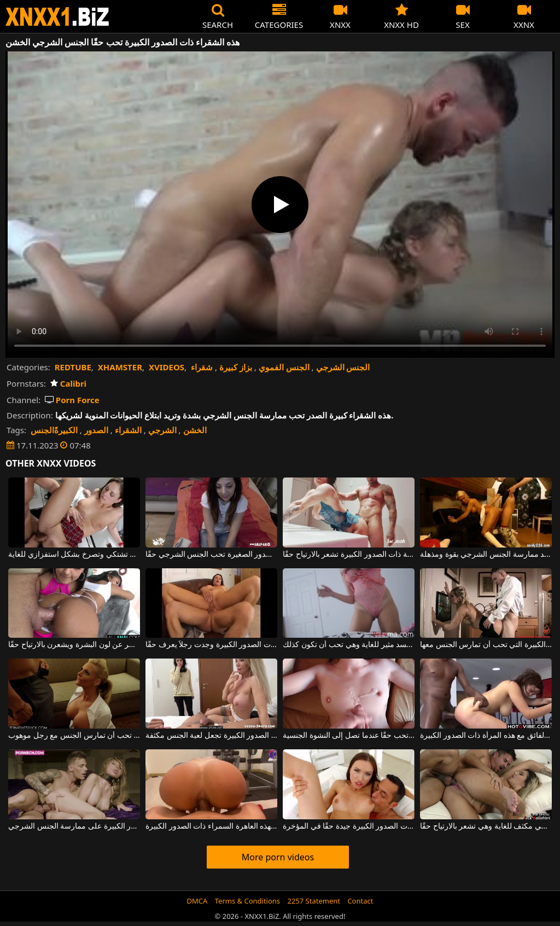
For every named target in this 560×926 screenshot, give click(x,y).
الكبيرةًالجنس (54, 430)
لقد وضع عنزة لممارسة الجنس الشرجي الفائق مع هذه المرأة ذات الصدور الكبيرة (486, 736)
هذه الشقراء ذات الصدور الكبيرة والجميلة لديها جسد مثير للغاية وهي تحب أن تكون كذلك (349, 645)
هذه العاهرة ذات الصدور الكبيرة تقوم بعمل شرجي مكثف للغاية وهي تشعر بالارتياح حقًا (486, 826)
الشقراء (128, 430)
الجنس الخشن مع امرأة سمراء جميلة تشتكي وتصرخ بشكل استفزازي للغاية (74, 555)
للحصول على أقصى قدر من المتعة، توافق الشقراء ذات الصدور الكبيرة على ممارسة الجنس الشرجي (74, 826)
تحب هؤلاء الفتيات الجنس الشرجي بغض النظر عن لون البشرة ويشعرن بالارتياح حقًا (74, 645)
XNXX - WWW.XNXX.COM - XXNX (57, 17)
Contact (360, 901)
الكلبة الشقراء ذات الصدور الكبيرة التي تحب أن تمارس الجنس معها (486, 645)
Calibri (68, 383)
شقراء (202, 367)
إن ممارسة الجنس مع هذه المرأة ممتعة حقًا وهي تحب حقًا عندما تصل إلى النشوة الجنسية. (349, 736)
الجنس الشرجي (343, 367)
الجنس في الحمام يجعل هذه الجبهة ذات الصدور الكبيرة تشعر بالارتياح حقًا (349, 555)
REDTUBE (73, 367)
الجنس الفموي (284, 367)
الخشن (195, 430)
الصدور (96, 430)
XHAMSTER (120, 367)
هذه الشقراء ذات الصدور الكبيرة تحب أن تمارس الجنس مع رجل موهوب (74, 736)
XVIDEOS (167, 367)
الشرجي (162, 430)
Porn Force (72, 400)
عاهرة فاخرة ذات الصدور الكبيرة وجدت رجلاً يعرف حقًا (211, 645)
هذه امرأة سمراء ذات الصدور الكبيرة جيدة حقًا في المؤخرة (349, 826)
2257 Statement (314, 901)
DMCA (197, 901)
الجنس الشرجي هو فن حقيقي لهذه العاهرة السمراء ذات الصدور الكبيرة (211, 826)
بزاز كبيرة (236, 367)
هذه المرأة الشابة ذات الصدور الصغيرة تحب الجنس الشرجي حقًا (211, 555)
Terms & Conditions (247, 901)
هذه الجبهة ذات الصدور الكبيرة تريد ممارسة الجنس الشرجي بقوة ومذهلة (486, 555)
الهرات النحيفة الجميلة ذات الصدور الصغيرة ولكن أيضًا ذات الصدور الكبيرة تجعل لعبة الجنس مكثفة (211, 736)
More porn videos (278, 857)
